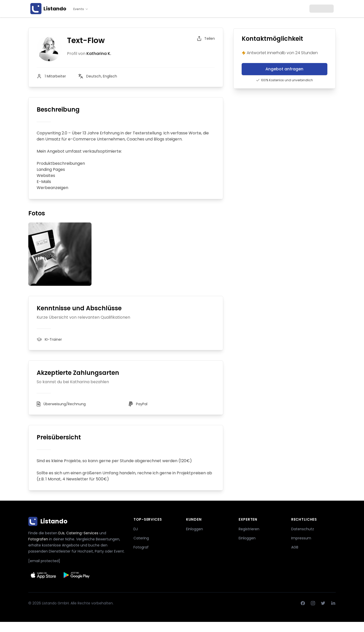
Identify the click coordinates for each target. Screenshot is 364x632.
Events (81, 9)
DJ (136, 529)
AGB (295, 547)
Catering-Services (82, 533)
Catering (141, 538)
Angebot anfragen (284, 69)
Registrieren (249, 529)
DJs (61, 533)
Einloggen (195, 529)
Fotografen (38, 539)
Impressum (301, 538)
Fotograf (141, 547)
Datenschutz (303, 529)
